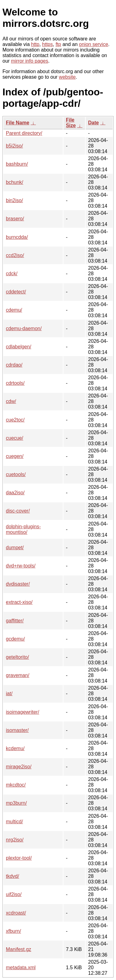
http (35, 44)
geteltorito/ (17, 657)
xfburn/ (13, 931)
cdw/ (11, 401)
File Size (71, 123)
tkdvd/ (13, 876)
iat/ (9, 693)
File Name (18, 123)
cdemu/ (14, 310)
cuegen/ (15, 456)
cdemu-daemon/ (24, 328)
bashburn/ (17, 164)
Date (94, 123)
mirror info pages (30, 61)
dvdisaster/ (18, 584)
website (67, 77)
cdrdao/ (14, 365)
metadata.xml (21, 968)
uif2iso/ (14, 894)
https (47, 44)
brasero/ (15, 219)
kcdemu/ (15, 748)
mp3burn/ (16, 803)
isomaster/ (17, 730)
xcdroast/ (16, 913)
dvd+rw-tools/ (21, 566)
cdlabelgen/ (19, 347)
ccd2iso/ (15, 255)
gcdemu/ (15, 639)
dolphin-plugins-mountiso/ (23, 529)
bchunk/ (15, 182)
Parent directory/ (24, 133)
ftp (58, 44)
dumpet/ (15, 548)
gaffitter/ (15, 621)
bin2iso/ (14, 200)
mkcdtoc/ (16, 785)
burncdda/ (17, 237)
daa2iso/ (15, 493)
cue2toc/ (15, 420)
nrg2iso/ (15, 840)
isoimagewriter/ (23, 712)
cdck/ (12, 274)
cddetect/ (16, 292)
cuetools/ (16, 474)
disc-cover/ (18, 511)
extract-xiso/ (19, 602)
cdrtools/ (15, 383)
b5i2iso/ (14, 146)
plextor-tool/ (19, 858)
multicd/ (14, 822)
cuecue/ (15, 438)
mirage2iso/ (19, 767)
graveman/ (18, 675)
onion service (93, 44)
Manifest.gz (19, 949)
